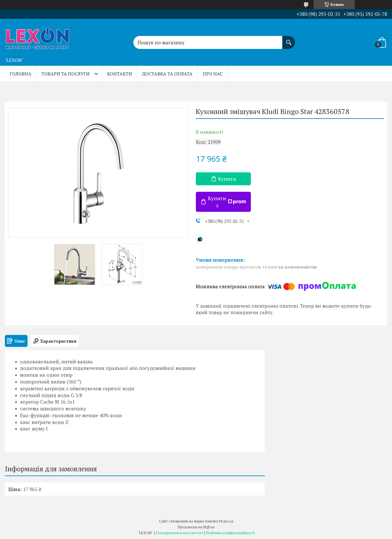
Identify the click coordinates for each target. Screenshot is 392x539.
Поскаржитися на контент (179, 533)
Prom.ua (226, 521)
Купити (227, 179)
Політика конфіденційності (230, 533)
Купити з (227, 202)
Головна (21, 74)
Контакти (120, 74)
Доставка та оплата (167, 74)
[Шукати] (289, 39)
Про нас (213, 74)
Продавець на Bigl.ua (196, 527)
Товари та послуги (66, 74)
